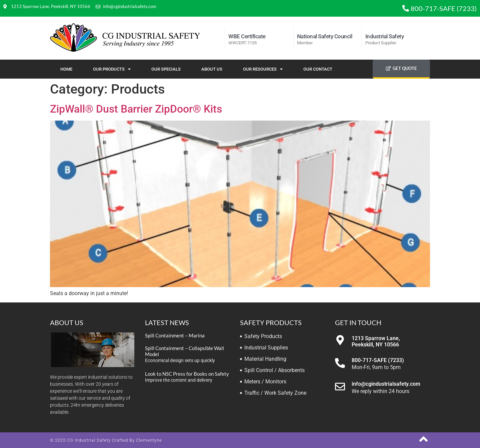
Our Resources (263, 69)
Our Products (112, 69)
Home (66, 69)
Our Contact (318, 69)
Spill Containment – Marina (175, 335)
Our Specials (166, 69)
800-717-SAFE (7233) (378, 360)
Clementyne (149, 440)
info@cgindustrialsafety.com (386, 384)
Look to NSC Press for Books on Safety (187, 374)
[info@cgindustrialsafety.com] (340, 387)
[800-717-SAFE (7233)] (340, 363)
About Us (212, 69)
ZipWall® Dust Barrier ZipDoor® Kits (136, 109)
